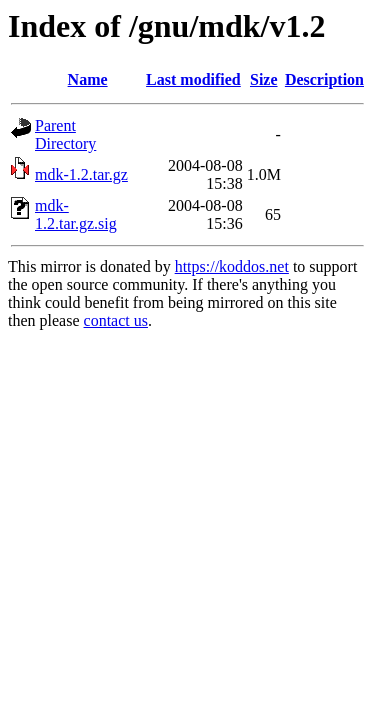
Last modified (193, 79)
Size (264, 79)
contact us (116, 320)
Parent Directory (65, 134)
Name (88, 79)
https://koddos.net (232, 266)
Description (324, 79)
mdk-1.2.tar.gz (81, 174)
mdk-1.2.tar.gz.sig (76, 214)
